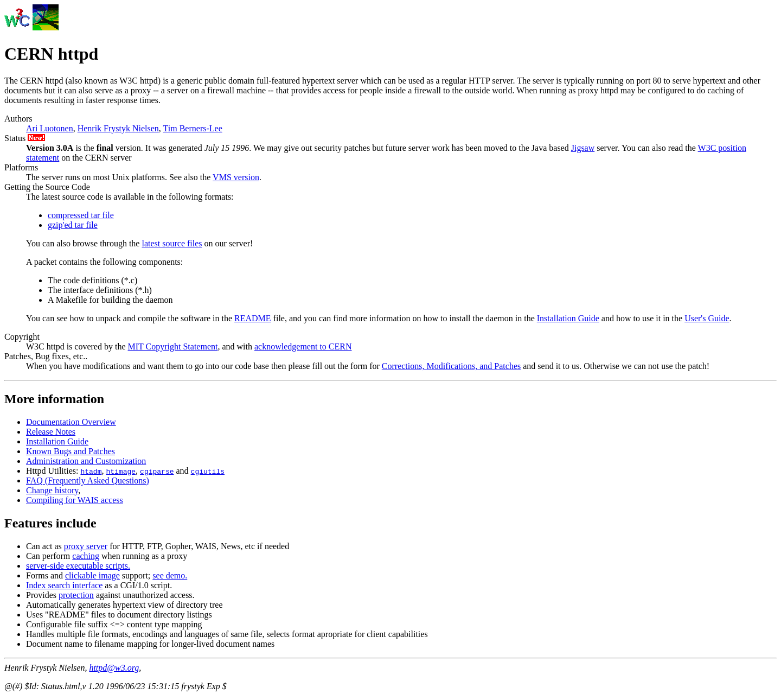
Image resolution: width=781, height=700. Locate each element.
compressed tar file (81, 215)
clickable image (92, 575)
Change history (52, 490)
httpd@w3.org (114, 668)
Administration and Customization (86, 461)
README (253, 318)
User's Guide (707, 318)
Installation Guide (568, 318)
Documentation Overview (71, 422)
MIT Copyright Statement (173, 346)
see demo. (170, 575)
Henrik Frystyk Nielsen (118, 128)
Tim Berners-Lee (193, 128)
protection (76, 595)
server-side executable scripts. (78, 566)
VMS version (236, 177)
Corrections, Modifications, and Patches (451, 366)
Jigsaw (583, 148)
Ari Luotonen (50, 128)
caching (86, 556)
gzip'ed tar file (73, 225)
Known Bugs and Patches (71, 451)
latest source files (172, 243)
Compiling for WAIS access (75, 500)
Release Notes (51, 432)
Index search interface (64, 585)
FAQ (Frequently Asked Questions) (88, 481)
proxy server (86, 546)
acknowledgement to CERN (303, 346)
